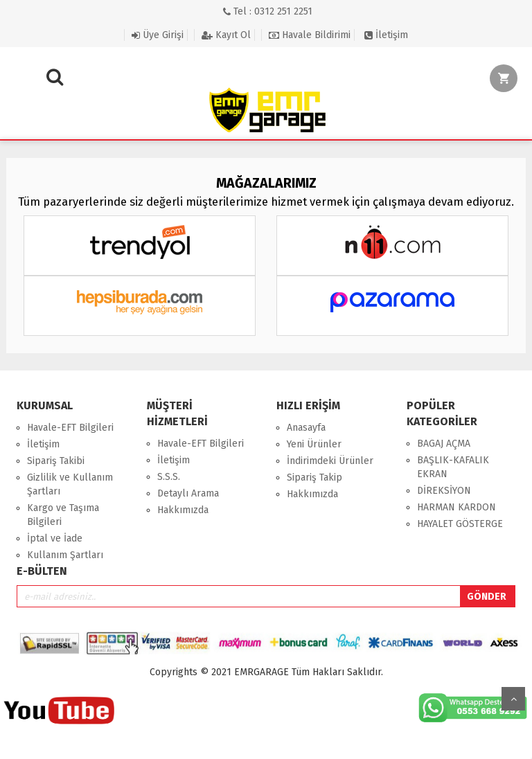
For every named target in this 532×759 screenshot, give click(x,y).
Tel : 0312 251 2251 (268, 11)
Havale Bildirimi (310, 35)
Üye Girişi (158, 35)
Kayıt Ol (226, 35)
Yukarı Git (513, 699)
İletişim (386, 35)
